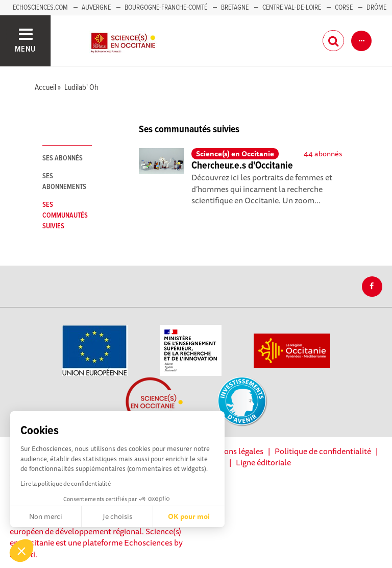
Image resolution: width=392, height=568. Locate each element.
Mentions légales (233, 451)
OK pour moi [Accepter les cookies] (189, 516)
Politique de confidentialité (323, 451)
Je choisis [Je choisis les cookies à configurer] (117, 516)
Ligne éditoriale (263, 462)
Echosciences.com (40, 8)
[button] (21, 551)
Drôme (376, 8)
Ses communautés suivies (65, 216)
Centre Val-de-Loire (292, 8)
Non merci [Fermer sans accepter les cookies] (46, 516)
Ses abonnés (63, 158)
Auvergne (96, 8)
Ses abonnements (64, 182)
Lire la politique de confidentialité (66, 483)
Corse (344, 8)
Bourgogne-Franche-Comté (166, 8)
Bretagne (235, 8)
